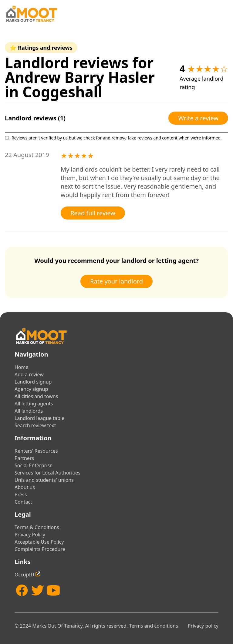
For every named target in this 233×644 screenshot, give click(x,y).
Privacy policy (203, 626)
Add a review (29, 374)
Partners (24, 458)
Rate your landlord (116, 281)
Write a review (198, 118)
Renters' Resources (36, 451)
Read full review (93, 213)
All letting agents (34, 404)
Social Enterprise (34, 465)
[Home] (32, 14)
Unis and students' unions (44, 480)
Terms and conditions (153, 626)
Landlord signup (33, 382)
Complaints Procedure (40, 549)
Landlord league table (39, 418)
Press (21, 495)
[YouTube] (53, 590)
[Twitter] (38, 590)
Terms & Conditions (37, 527)
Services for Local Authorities (47, 473)
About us (25, 487)
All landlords (29, 411)
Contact (23, 502)
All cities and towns (36, 396)
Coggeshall (62, 92)
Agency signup (31, 389)
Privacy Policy (30, 535)
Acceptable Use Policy (39, 542)
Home (22, 367)
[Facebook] (22, 590)
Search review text (35, 425)
